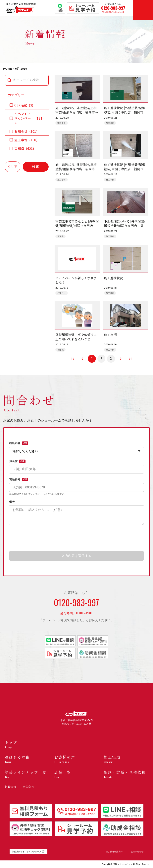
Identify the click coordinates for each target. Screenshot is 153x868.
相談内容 (19, 443)
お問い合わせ (137, 851)
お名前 (17, 461)
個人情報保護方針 (114, 851)
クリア (13, 167)
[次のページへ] (121, 359)
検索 (36, 167)
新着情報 (10, 787)
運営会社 (28, 787)
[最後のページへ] (130, 359)
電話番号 (19, 479)
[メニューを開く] (143, 10)
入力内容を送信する (76, 556)
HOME (8, 69)
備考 (12, 502)
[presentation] (76, 538)
